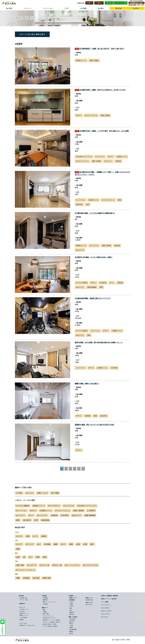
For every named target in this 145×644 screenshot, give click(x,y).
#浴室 (28, 536)
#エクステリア (32, 565)
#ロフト (63, 544)
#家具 (45, 557)
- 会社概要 (45, 598)
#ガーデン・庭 (44, 565)
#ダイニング (30, 544)
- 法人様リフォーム (24, 609)
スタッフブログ (105, 608)
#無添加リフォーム (81, 61)
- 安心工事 (22, 611)
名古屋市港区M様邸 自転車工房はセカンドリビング (93, 298)
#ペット (112, 283)
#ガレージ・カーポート (72, 565)
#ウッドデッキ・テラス (90, 565)
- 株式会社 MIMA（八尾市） (50, 624)
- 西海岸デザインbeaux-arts (26, 625)
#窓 (24, 557)
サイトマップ (104, 617)
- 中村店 (71, 606)
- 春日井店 (71, 621)
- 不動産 (44, 612)
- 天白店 (71, 602)
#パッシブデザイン (54, 506)
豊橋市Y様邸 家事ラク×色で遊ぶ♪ (87, 384)
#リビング (19, 544)
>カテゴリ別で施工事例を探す (32, 34)
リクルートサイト (106, 614)
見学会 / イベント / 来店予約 (109, 599)
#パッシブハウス (69, 506)
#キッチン (19, 536)
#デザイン (79, 115)
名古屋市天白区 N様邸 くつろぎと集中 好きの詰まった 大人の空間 (104, 131)
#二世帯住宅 (103, 283)
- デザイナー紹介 (23, 600)
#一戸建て (19, 493)
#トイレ (35, 536)
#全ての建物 (55, 493)
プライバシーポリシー (107, 611)
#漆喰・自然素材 (94, 61)
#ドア (30, 557)
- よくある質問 (23, 618)
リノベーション (23, 623)
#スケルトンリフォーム (91, 115)
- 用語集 (21, 620)
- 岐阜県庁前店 (89, 600)
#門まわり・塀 (57, 565)
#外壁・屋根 (20, 565)
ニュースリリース (106, 605)
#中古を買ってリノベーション (84, 157)
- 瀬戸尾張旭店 (73, 629)
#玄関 (18, 557)
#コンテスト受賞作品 (82, 283)
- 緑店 (70, 608)
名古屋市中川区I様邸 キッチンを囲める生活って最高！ (94, 257)
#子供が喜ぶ (65, 515)
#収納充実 (118, 161)
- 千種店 (71, 604)
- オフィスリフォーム (48, 616)
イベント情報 (104, 602)
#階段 (18, 549)
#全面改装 (26, 578)
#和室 (78, 544)
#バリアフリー (108, 161)
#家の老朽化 (79, 205)
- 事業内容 (45, 600)
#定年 (88, 205)
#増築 (18, 578)
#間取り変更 (47, 578)
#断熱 (119, 200)
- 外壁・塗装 (45, 614)
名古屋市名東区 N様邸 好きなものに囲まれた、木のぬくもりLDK (103, 90)
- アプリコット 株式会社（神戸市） (51, 622)
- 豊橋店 (71, 631)
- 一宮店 (71, 625)
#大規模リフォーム (122, 157)
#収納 (38, 557)
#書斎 (56, 544)
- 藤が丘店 (71, 614)
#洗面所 (44, 536)
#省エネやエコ (80, 250)
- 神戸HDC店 (88, 605)
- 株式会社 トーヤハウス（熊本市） (51, 620)
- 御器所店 (71, 612)
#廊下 (92, 544)
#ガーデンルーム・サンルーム (25, 570)
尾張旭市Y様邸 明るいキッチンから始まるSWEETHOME (95, 425)
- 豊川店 (71, 634)
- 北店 (70, 610)
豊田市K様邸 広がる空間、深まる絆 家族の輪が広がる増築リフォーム (99, 342)
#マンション (30, 493)
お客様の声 (22, 604)
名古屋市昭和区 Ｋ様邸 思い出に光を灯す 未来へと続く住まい (102, 49)
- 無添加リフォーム (24, 613)
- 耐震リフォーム (23, 616)
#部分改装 (36, 578)
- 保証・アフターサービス (49, 602)
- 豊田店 (71, 623)
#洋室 (85, 544)
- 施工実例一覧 (23, 598)
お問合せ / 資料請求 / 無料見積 (109, 596)
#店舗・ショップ (42, 493)
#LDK (39, 544)
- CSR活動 (45, 604)
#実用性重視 (45, 520)
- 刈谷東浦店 (72, 619)
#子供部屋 (47, 544)
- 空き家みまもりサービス (49, 618)
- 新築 (44, 610)
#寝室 (71, 544)
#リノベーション (100, 157)
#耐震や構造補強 (92, 287)
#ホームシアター (42, 515)
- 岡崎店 (71, 627)
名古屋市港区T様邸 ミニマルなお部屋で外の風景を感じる (95, 213)
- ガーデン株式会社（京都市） (50, 626)
